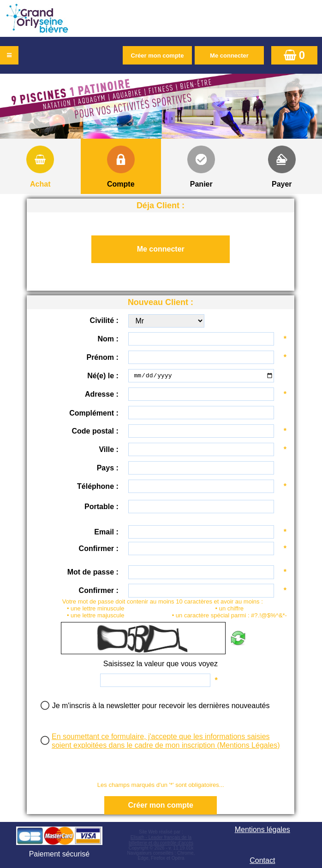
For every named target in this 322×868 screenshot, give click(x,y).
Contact (262, 860)
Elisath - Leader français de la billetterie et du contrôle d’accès (161, 840)
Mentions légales (262, 830)
